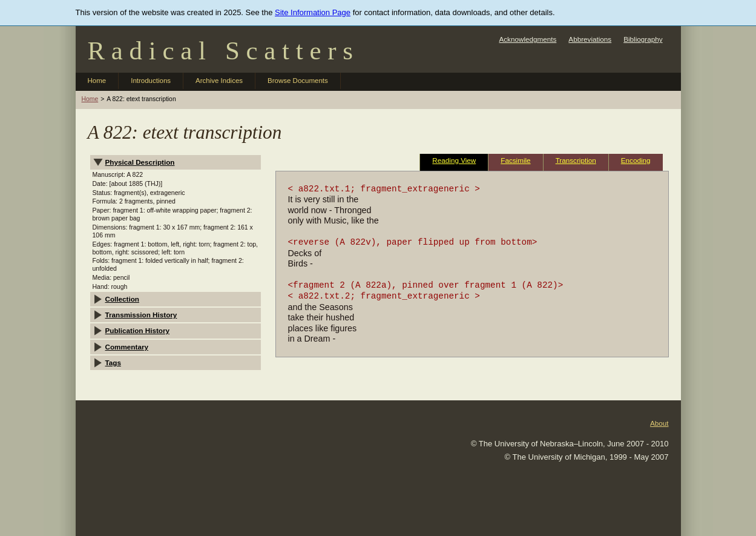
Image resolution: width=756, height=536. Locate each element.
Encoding (636, 160)
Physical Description (140, 162)
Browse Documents (298, 81)
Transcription (576, 160)
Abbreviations (590, 39)
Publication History (138, 330)
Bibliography (643, 39)
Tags (113, 362)
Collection (123, 299)
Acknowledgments (528, 39)
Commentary (127, 347)
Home (97, 81)
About (659, 423)
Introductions (151, 81)
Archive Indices (219, 81)
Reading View (454, 160)
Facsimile (515, 160)
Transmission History (141, 315)
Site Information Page (313, 12)
